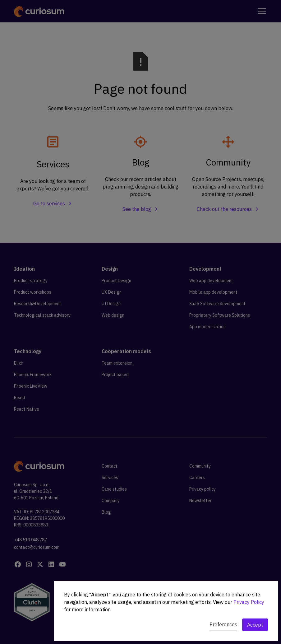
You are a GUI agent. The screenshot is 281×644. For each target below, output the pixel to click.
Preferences (223, 624)
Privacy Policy (249, 602)
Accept (255, 625)
